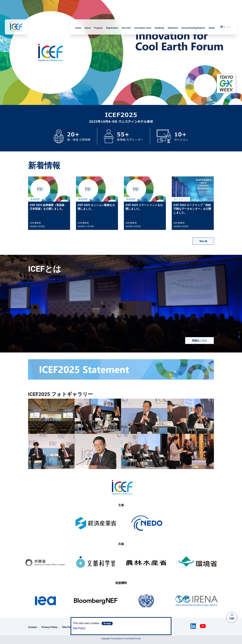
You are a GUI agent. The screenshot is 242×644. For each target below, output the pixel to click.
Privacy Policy (49, 627)
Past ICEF (126, 28)
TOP (232, 619)
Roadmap (159, 28)
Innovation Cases (143, 28)
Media (212, 28)
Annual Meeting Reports (193, 28)
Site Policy (79, 628)
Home (78, 28)
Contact (33, 627)
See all (203, 241)
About (88, 28)
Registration (112, 28)
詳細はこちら (199, 341)
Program (98, 28)
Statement (173, 28)
